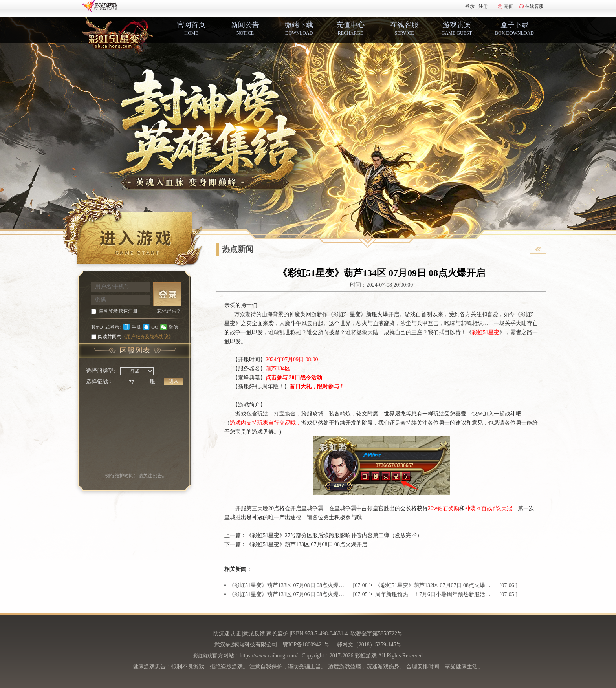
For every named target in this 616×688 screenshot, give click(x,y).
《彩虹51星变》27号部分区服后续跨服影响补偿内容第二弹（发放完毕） (334, 535)
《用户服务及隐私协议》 (147, 337)
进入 (174, 381)
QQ (155, 327)
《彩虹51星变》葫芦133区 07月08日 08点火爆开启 (307, 544)
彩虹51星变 (486, 332)
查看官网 (538, 249)
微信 (173, 327)
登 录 (167, 294)
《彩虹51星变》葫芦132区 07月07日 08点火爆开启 (434, 585)
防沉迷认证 (227, 634)
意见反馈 (254, 634)
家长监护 (277, 634)
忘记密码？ (169, 311)
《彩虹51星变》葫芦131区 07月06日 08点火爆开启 (287, 594)
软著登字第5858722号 (377, 634)
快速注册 (128, 311)
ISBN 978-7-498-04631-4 (320, 634)
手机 (136, 327)
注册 (483, 6)
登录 (470, 6)
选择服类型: (101, 371)
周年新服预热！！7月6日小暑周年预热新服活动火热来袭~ (434, 594)
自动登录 (108, 311)
